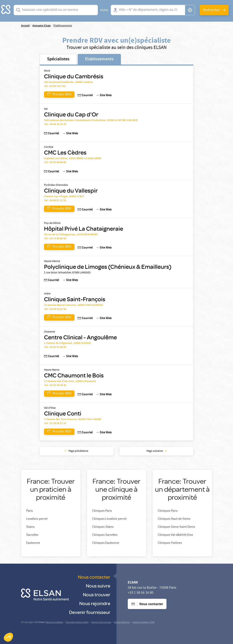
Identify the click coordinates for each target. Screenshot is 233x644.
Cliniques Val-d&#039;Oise (175, 535)
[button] (8, 637)
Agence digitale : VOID (144, 622)
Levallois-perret (37, 519)
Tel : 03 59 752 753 (55, 86)
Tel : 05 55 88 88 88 (55, 163)
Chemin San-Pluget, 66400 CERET (64, 197)
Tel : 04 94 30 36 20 (55, 124)
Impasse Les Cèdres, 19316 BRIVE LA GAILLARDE (73, 159)
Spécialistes (58, 59)
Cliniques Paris (102, 511)
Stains (30, 527)
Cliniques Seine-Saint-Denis (176, 527)
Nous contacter (94, 577)
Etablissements (99, 59)
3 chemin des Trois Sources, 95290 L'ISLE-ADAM (72, 420)
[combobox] (56, 10)
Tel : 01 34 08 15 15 (55, 424)
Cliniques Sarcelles (105, 535)
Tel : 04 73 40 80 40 (55, 239)
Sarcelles (32, 535)
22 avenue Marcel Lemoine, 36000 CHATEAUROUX (74, 305)
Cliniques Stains (103, 527)
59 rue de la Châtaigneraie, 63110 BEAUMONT (71, 235)
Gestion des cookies (101, 622)
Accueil (25, 26)
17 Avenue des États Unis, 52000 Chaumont (70, 381)
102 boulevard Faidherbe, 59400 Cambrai (69, 82)
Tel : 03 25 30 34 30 (55, 385)
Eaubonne (33, 543)
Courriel (85, 96)
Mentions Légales (54, 622)
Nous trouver (97, 594)
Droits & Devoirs (122, 622)
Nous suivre (98, 586)
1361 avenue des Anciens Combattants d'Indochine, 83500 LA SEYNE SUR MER (91, 120)
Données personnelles (77, 622)
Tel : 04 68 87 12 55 (55, 201)
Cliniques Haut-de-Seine (174, 519)
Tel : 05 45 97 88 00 (55, 347)
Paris (30, 511)
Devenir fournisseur (90, 612)
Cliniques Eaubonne (106, 543)
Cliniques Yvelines (170, 543)
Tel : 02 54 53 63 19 (55, 309)
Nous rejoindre (95, 603)
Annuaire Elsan (42, 26)
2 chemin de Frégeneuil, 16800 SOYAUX (67, 343)
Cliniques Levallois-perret (109, 519)
